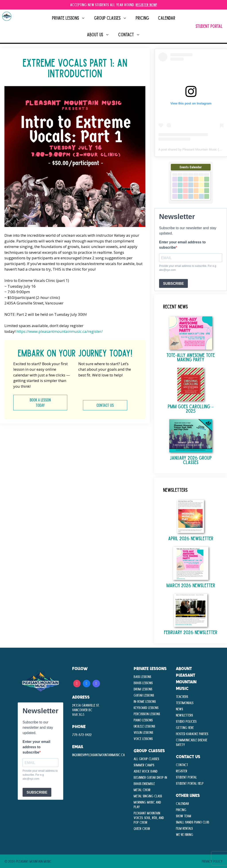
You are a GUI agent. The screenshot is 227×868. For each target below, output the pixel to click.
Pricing (142, 18)
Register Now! (146, 5)
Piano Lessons (143, 720)
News (179, 709)
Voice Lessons (143, 738)
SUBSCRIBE (173, 284)
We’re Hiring (185, 834)
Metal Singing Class (148, 796)
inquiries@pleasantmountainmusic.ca (98, 755)
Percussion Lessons (147, 714)
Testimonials (185, 703)
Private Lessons (71, 18)
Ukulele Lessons (144, 726)
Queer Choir (142, 828)
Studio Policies (186, 721)
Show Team (184, 816)
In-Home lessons (145, 701)
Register (182, 771)
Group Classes (113, 18)
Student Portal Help (190, 783)
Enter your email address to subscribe (182, 245)
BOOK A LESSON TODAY (40, 403)
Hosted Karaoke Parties (192, 734)
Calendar (167, 18)
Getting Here (185, 727)
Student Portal (209, 26)
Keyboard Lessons (146, 707)
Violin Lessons (143, 732)
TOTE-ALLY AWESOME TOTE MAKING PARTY (191, 357)
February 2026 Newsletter (191, 632)
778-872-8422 (82, 734)
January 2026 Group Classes (191, 460)
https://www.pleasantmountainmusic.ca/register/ (60, 331)
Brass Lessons (143, 683)
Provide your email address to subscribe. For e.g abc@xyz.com (188, 268)
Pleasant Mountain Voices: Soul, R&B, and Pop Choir (149, 818)
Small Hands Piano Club (193, 822)
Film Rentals (184, 828)
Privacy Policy (212, 861)
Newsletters (184, 715)
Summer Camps (144, 765)
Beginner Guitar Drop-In (150, 777)
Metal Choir (142, 790)
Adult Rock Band (146, 771)
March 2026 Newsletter (191, 585)
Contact (131, 34)
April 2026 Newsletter (191, 538)
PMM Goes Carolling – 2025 (191, 408)
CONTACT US (105, 405)
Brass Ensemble (144, 783)
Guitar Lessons (144, 695)
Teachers (182, 696)
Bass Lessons (142, 676)
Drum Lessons (143, 689)
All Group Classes (146, 759)
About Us (100, 34)
